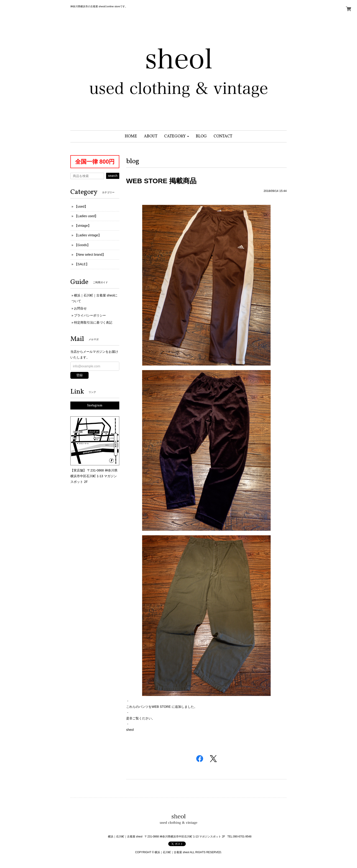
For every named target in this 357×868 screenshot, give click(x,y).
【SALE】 (82, 264)
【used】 (81, 206)
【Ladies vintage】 (88, 235)
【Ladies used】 (86, 216)
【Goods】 (82, 245)
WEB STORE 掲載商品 (161, 181)
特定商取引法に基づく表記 (93, 322)
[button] (177, 136)
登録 (79, 375)
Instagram (95, 406)
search (113, 176)
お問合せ (80, 308)
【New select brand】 (90, 255)
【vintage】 (83, 226)
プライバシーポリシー (90, 315)
